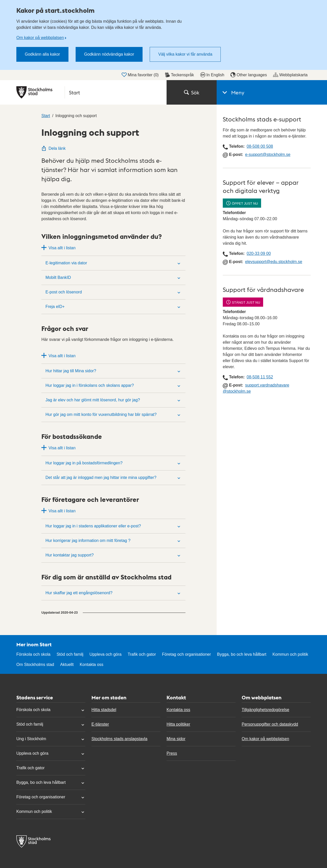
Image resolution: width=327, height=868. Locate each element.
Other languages (249, 75)
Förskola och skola (33, 654)
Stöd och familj (70, 654)
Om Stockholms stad (35, 665)
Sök (192, 92)
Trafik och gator (142, 654)
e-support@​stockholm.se (268, 154)
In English (212, 75)
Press (172, 753)
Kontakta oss (92, 665)
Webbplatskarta (290, 75)
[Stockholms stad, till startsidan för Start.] (88, 92)
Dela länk (54, 148)
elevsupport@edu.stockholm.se (274, 262)
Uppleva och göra (105, 654)
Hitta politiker (178, 724)
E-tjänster (100, 724)
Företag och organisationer (186, 654)
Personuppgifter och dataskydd (270, 724)
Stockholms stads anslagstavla (119, 739)
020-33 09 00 (259, 253)
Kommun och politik (290, 654)
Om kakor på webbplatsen (40, 38)
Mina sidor (176, 739)
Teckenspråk (179, 75)
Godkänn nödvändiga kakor (109, 54)
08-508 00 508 (260, 146)
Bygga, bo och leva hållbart (242, 654)
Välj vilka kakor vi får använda (185, 54)
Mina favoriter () (140, 75)
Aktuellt (67, 665)
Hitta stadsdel (104, 710)
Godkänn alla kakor (42, 54)
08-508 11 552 (260, 377)
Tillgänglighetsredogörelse (265, 710)
